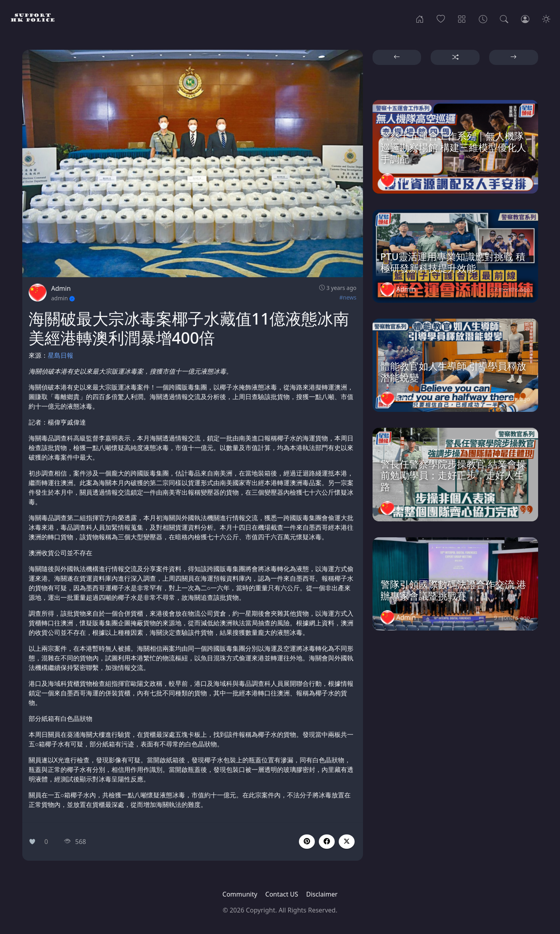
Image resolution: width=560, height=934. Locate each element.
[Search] (504, 18)
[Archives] (483, 18)
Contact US (282, 894)
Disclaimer (322, 894)
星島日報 (60, 355)
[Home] (420, 18)
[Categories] (462, 18)
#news (348, 297)
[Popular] (441, 18)
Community (240, 894)
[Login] (525, 18)
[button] (327, 842)
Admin (61, 288)
